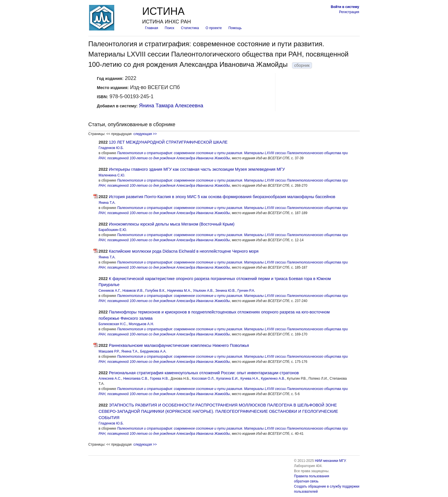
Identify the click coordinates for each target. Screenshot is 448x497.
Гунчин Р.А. (246, 291)
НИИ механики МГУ (330, 461)
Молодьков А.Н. (141, 324)
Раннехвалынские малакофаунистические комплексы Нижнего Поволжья (179, 345)
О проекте (214, 28)
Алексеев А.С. (110, 379)
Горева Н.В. (159, 379)
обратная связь (306, 481)
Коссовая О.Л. (203, 379)
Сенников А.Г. (110, 291)
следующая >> (145, 134)
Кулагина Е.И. (227, 379)
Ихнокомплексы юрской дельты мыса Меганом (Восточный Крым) (172, 224)
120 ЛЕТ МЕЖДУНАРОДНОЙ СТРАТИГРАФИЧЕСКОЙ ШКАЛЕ (168, 142)
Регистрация (349, 12)
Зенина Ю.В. (226, 291)
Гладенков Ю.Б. (111, 148)
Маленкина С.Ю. (112, 175)
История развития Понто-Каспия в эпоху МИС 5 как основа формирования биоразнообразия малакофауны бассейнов (222, 197)
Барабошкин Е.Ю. (113, 230)
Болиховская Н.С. (113, 324)
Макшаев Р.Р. (109, 351)
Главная (151, 28)
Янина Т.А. (107, 203)
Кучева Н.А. (250, 379)
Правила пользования (312, 476)
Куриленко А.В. (273, 379)
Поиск (170, 28)
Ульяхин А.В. (203, 291)
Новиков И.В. (133, 291)
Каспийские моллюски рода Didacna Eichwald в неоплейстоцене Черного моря (184, 251)
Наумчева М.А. (179, 291)
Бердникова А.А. (153, 351)
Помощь (235, 28)
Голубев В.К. (155, 291)
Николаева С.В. (136, 379)
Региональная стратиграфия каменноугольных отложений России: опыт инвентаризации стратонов (204, 373)
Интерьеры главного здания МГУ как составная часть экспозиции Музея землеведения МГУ (197, 169)
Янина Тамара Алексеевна (171, 106)
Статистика (190, 28)
